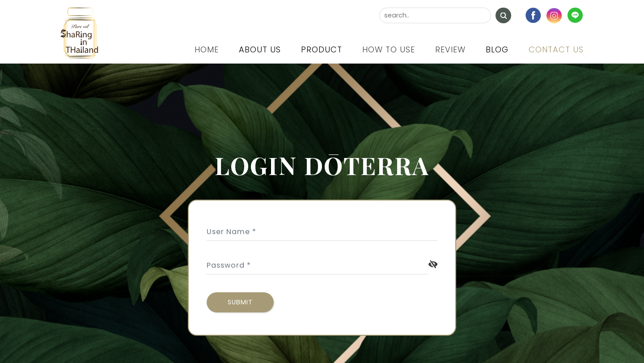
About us (260, 49)
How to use (389, 49)
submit (240, 302)
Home (207, 49)
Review (450, 49)
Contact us (556, 49)
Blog (497, 49)
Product (322, 49)
